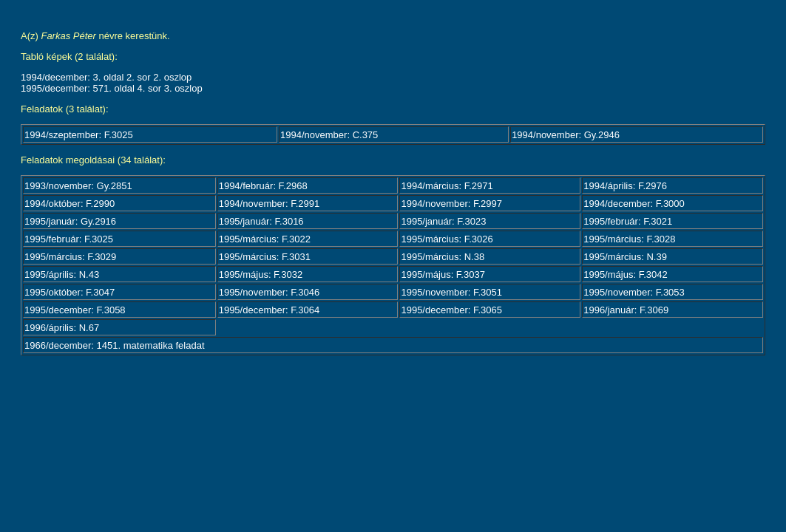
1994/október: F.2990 (70, 204)
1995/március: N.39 (625, 257)
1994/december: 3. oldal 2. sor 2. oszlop (106, 77)
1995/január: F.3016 (261, 221)
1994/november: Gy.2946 (566, 135)
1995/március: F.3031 (265, 257)
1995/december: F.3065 (451, 310)
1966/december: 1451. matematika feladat (115, 345)
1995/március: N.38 (443, 257)
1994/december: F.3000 (634, 204)
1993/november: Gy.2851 (78, 186)
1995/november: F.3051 (451, 292)
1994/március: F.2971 (447, 186)
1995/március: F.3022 (265, 239)
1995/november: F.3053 (634, 292)
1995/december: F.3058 (75, 310)
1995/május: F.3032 (261, 274)
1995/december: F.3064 (270, 310)
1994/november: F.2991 (270, 204)
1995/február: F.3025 (69, 239)
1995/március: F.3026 (447, 239)
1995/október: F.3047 (70, 292)
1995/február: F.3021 (628, 221)
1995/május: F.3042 (625, 274)
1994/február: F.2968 (263, 186)
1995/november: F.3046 (270, 292)
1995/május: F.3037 (443, 274)
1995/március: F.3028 (629, 239)
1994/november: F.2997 (451, 204)
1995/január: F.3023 (443, 221)
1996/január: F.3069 (626, 310)
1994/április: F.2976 (625, 186)
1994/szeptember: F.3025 (79, 135)
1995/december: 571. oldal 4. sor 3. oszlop (112, 88)
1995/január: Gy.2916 (70, 221)
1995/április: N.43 (62, 274)
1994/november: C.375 (329, 135)
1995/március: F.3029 (70, 257)
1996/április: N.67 (62, 328)
